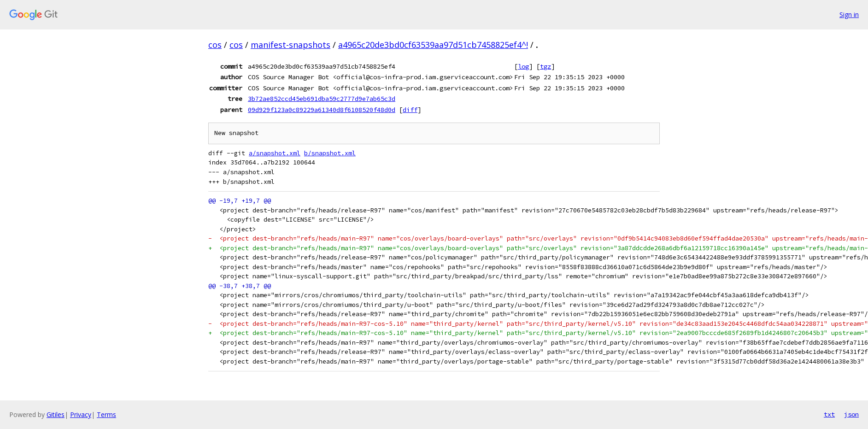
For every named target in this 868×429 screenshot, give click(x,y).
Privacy (81, 414)
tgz (545, 66)
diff (410, 110)
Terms (106, 414)
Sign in (849, 15)
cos (215, 45)
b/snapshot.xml (330, 153)
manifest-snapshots (290, 45)
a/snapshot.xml (275, 153)
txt (829, 414)
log (523, 66)
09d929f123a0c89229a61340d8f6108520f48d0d (322, 110)
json (851, 414)
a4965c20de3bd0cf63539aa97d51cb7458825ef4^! (433, 45)
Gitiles (56, 414)
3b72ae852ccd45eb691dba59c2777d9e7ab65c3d (322, 99)
